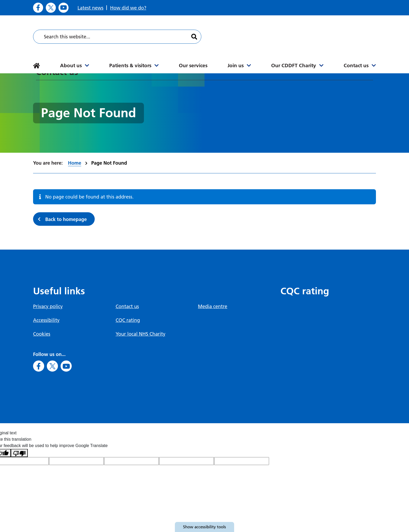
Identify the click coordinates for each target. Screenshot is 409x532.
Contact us (356, 66)
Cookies (42, 334)
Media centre (213, 306)
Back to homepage (66, 219)
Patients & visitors (130, 66)
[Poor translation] (19, 453)
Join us (236, 66)
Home (75, 163)
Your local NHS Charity (140, 334)
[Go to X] (51, 8)
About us (71, 66)
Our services (193, 66)
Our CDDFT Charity (294, 66)
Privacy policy (48, 306)
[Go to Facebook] (38, 8)
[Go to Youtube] (63, 8)
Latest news (90, 8)
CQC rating (128, 320)
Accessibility (46, 320)
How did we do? (128, 8)
